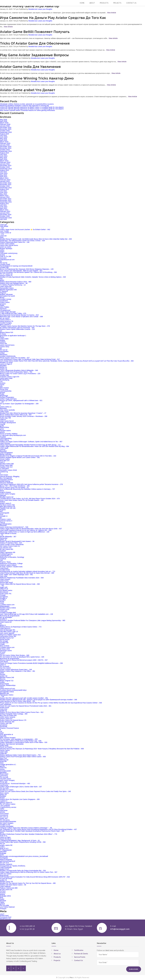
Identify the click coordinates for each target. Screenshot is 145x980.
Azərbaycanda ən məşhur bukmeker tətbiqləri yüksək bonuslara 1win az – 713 (28, 571)
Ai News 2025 (5, 649)
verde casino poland (7, 244)
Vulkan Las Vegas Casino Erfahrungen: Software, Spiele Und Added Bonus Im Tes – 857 (31, 442)
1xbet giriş (4, 611)
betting (2, 894)
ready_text (4, 818)
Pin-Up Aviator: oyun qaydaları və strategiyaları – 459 (19, 739)
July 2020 (3, 219)
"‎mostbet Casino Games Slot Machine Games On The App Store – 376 (25, 326)
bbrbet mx (4, 367)
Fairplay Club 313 (6, 467)
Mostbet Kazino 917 (7, 638)
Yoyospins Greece (6, 480)
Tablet (2, 902)
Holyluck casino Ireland (8, 565)
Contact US (131, 3)
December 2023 (6, 166)
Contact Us (78, 960)
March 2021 (4, 210)
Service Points (80, 957)
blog (1, 897)
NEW (2, 687)
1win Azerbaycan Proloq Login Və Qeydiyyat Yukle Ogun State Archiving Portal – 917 (30, 359)
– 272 (2, 234)
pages (2, 252)
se (1, 624)
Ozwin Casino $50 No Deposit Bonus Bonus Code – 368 (20, 584)
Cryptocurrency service (8, 807)
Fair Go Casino (5, 668)
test (1, 511)
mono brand (4, 814)
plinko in (3, 625)
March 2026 (4, 123)
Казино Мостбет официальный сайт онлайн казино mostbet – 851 (24, 698)
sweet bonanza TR (7, 321)
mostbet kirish (5, 570)
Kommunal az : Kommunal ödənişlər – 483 (15, 784)
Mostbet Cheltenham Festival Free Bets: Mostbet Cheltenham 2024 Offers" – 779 (29, 834)
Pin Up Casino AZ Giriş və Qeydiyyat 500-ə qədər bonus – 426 (22, 657)
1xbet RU (3, 768)
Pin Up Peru (4, 788)
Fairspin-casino (5, 431)
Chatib (2, 644)
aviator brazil (4, 708)
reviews (3, 383)
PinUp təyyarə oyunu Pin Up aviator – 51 (14, 488)
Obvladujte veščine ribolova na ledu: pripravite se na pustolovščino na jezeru (27, 104)
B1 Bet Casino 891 (7, 549)
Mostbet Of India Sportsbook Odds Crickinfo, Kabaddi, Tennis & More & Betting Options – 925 (33, 277)
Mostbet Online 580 (7, 464)
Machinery (4, 355)
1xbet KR (3, 236)
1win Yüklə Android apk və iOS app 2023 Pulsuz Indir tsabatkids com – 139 (26, 614)
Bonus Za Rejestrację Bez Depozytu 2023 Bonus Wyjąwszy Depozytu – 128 (27, 269)
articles (2, 812)
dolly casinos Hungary (8, 738)
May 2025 (3, 139)
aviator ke (3, 711)
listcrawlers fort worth (7, 296)
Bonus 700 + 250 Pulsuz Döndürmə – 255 (15, 486)
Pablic (2, 305)
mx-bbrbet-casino (6, 590)
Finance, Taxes (5, 562)
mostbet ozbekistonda (8, 356)
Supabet (3, 437)
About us (57, 954)
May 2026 (3, 120)
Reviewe (3, 901)
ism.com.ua (4, 817)
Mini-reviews (4, 388)
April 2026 (4, 121)
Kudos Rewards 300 (7, 722)
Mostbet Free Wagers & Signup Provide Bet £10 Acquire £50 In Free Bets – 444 (28, 456)
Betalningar (4, 396)
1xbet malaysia (5, 886)
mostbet (3, 600)
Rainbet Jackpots (6, 864)
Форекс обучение (6, 294)
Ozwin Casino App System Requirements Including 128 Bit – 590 (23, 842)
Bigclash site (4, 693)
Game (2, 385)
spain (2, 733)
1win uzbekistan (6, 704)
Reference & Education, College (11, 563)
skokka (2, 340)
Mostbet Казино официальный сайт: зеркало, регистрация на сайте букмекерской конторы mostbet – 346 (39, 700)
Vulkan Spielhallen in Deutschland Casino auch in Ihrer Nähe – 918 (24, 742)
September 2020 (6, 218)
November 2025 (6, 129)
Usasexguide (5, 513)
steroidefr (3, 852)
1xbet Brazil (4, 568)
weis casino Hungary (7, 780)
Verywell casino (5, 779)
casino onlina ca (6, 407)
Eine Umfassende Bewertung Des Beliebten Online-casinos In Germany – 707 (27, 489)
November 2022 (6, 185)
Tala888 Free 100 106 (8, 508)
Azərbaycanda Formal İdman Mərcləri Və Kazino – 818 (19, 315)
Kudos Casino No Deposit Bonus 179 (13, 720)
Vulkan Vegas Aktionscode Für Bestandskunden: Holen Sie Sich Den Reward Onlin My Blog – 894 (34, 446)
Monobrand (4, 592)
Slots (2, 237)
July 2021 (3, 205)
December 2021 (6, 199)
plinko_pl (3, 540)
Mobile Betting (5, 481)
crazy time (4, 709)
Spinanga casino (6, 651)
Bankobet (3, 408)
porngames (4, 597)
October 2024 (5, 150)
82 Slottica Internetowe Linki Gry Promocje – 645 (17, 328)
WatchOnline (5, 427)
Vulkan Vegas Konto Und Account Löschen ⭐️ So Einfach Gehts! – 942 (25, 230)
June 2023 (4, 173)
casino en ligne (5, 837)
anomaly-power (5, 771)
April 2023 (4, 177)
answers (3, 304)
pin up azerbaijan (6, 617)
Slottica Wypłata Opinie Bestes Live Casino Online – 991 (20, 457)
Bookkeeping (5, 380)
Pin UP (2, 844)
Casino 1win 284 (6, 723)
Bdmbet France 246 (7, 677)
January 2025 (5, 145)
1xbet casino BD (6, 286)
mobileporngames (6, 554)
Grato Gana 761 (6, 594)
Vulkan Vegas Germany (8, 399)
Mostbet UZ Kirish (6, 362)
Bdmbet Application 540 (8, 290)
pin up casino (5, 318)
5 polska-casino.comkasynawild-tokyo (13, 690)
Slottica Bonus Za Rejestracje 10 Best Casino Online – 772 (21, 627)
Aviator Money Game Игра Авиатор (30, 6)
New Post (3, 758)
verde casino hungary (8, 494)
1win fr (2, 462)
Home (82, 3)
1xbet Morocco (5, 628)
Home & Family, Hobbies (9, 434)
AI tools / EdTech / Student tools (11, 567)
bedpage (3, 853)
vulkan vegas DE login (8, 312)
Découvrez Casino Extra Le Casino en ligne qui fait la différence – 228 (25, 532)
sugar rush (4, 587)
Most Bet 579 (5, 461)
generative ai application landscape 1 (13, 336)
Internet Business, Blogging (10, 476)
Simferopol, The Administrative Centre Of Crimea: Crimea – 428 (22, 241)
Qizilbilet (3, 796)
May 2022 (3, 194)
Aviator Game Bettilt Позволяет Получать (35, 32)
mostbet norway (6, 299)
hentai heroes (5, 639)
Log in (2, 914)
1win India (4, 576)
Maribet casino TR (6, 882)
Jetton (2, 250)
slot (1, 279)
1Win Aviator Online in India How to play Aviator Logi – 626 (21, 741)
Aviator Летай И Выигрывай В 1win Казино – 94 (17, 541)
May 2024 (3, 158)
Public (2, 394)
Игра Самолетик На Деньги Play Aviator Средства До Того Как (53, 18)
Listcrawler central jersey (9, 253)
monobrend (4, 815)
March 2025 (4, 142)
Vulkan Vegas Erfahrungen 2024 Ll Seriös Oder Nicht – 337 (21, 787)
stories (2, 769)
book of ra (4, 836)
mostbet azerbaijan (7, 826)
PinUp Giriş (4, 389)
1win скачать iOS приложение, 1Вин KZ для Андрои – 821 (21, 271)
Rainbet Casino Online (8, 608)
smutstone (4, 725)
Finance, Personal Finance (9, 728)
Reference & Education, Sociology (12, 557)
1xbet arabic (4, 339)
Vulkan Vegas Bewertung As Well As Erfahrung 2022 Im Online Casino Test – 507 (29, 872)
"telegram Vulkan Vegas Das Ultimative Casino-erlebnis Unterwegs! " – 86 (26, 828)
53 (1, 261)
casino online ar (6, 233)
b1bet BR (3, 761)
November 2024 (6, 148)
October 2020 (5, 216)
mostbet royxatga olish (8, 613)
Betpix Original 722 (7, 681)
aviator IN (3, 880)
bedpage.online (5, 896)
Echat (2, 601)
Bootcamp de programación (10, 616)
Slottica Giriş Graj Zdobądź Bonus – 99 (14, 283)
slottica (2, 502)
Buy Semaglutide (6, 478)
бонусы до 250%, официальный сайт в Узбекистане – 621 (21, 400)
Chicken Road (5, 264)
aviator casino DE (6, 845)
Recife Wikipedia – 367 (8, 537)
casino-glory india (6, 378)
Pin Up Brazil (5, 666)
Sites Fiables (5, 307)
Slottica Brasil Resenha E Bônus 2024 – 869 (16, 282)
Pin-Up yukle (4, 905)
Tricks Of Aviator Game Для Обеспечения (35, 43)
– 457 (2, 402)
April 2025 (4, 140)
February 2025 (5, 143)
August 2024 (4, 153)
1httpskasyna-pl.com (7, 260)
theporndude (4, 684)
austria (2, 255)
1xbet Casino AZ (6, 622)
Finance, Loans (5, 519)
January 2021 (5, 213)
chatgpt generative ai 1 (8, 765)
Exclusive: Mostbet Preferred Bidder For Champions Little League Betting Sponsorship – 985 (33, 620)
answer (3, 393)
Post (2, 514)
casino (2, 654)
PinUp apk (4, 782)
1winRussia (4, 785)
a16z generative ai (6, 734)
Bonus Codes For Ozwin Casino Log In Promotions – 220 (20, 374)
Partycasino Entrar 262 (8, 636)
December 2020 (6, 215)
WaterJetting (4, 440)
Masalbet (3, 366)
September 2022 (6, 188)
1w (1, 331)
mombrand (4, 301)
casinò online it (5, 320)
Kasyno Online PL (6, 275)
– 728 (2, 696)
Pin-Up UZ (4, 350)
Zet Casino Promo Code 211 (10, 546)
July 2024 (3, 154)
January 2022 (5, 197)
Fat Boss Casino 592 (7, 505)
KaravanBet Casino (7, 288)
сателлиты (4, 776)
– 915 (2, 228)
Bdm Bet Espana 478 (7, 507)
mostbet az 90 (5, 825)
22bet (2, 673)
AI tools (3, 652)
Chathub (3, 559)
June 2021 (4, 207)
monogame (4, 858)
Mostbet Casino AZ (7, 497)
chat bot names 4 (6, 521)
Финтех (3, 679)
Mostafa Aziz (33, 9)
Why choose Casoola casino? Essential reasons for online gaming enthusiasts (27, 110)
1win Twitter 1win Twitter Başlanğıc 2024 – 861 (16, 575)
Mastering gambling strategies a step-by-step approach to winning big (24, 106)
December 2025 (6, 128)
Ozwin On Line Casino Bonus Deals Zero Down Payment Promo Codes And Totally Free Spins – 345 (35, 791)
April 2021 (4, 208)
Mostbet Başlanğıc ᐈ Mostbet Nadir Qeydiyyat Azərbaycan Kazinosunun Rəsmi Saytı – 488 (32, 831)
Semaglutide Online (7, 692)
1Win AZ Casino (6, 874)
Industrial (3, 526)
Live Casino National (7, 907)
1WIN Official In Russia (8, 533)
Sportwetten (4, 351)
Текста (2, 522)
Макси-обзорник (6, 859)
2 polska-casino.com (7, 647)
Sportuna (3, 309)
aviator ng (3, 369)
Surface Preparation (7, 397)
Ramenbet (4, 538)
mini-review (4, 475)
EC (1, 518)
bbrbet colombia (6, 454)
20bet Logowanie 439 (8, 552)
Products (104, 3)
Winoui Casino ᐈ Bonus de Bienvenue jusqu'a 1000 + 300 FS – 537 (24, 660)
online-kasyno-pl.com (7, 689)
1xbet (2, 603)
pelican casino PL (6, 802)
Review (3, 674)
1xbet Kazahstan (6, 867)
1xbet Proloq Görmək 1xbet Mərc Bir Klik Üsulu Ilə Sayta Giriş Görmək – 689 (27, 573)
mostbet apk (4, 267)
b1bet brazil (4, 774)
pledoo (2, 432)
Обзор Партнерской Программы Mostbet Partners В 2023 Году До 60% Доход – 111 (30, 445)
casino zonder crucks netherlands (12, 544)
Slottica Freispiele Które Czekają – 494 (14, 714)
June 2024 (4, 156)
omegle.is (3, 598)
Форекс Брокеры (6, 249)
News (2, 491)
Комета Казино (5, 492)
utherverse (4, 810)
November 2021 (6, 200)
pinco (2, 833)
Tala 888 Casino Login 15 (9, 632)
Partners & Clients (81, 954)
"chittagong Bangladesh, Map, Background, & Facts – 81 (20, 840)
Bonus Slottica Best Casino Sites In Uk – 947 (16, 415)
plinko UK (3, 795)
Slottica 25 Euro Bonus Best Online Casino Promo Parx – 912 (22, 712)
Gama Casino (5, 750)
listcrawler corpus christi (8, 470)
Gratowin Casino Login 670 (10, 377)
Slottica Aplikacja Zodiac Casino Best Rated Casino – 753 (20, 755)
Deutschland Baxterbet (8, 821)
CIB (1, 560)
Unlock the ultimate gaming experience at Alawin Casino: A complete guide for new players (32, 107)
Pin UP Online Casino (8, 804)
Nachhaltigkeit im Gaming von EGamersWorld (16, 266)
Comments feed (6, 917)
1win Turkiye (4, 231)
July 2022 (3, 191)
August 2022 (4, 189)
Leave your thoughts (45, 9)
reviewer (3, 551)
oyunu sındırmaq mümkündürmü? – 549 (14, 527)
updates (3, 342)
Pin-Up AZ (4, 263)
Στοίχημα (3, 909)
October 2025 (5, 131)
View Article (112, 13)
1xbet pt (3, 419)
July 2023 (3, 172)
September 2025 (6, 132)
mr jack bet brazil (6, 878)
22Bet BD (3, 753)
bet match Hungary (7, 823)
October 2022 (5, 186)
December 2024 (6, 147)
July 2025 (3, 135)
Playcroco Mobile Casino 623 (10, 635)
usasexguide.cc (5, 556)
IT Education (4, 469)
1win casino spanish (7, 633)
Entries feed (4, 916)
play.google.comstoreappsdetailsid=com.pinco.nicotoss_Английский (24, 856)
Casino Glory (5, 347)
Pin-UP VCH (4, 863)
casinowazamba (6, 391)
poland (2, 904)
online (2, 809)
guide (2, 426)
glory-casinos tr (5, 324)
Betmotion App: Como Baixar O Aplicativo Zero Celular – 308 (21, 317)
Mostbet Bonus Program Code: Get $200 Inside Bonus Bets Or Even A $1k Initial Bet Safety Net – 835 (36, 239)
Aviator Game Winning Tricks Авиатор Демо (37, 78)
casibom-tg (4, 472)
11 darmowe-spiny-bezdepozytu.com (13, 435)
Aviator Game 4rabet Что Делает (28, 90)
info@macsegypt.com (120, 929)
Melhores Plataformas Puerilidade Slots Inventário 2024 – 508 (22, 578)
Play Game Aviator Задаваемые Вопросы (34, 55)
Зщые (2, 899)
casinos (3, 450)
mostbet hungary (6, 323)
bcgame (3, 510)
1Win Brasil (4, 226)
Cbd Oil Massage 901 (8, 630)
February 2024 (5, 162)
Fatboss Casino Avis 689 (9, 888)
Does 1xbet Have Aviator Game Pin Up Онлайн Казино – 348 (22, 500)
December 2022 (6, 183)
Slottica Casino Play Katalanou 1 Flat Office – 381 (18, 671)
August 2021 (4, 204)
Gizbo (2, 337)
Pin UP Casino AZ (6, 274)
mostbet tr (4, 619)
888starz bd (4, 760)
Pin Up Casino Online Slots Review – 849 (15, 655)
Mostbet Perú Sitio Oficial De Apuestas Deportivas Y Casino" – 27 (23, 413)
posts (2, 855)
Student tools (5, 609)
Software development (8, 423)
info (1, 386)
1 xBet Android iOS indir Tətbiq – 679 (13, 313)
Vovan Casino (5, 459)
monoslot (3, 258)
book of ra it (4, 848)
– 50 (2, 535)
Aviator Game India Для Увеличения (30, 67)
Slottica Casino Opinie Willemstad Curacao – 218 (17, 329)
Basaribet (3, 451)
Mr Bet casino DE (6, 890)
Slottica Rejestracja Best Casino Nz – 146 (15, 242)
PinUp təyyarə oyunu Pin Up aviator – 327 (15, 358)
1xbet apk (3, 225)
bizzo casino (4, 793)
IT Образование (6, 850)
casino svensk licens (7, 345)
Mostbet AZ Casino (7, 790)
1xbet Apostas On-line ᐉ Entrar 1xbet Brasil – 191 (18, 701)
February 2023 (5, 180)
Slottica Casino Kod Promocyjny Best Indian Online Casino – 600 (23, 757)
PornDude (4, 727)
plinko (2, 280)
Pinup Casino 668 (6, 465)
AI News (3, 334)
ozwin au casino (6, 247)
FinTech (3, 891)
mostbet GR (4, 643)
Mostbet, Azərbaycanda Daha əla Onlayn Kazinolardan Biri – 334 (23, 871)
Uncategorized (5, 310)
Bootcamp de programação (10, 658)
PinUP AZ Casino (6, 747)
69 (1, 348)
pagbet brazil (5, 869)
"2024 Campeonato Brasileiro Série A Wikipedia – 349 (19, 370)
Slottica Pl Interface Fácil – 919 (11, 543)
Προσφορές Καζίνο (7, 695)
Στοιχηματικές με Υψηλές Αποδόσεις (13, 866)
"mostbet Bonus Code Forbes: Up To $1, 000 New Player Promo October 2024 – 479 (30, 499)
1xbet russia (4, 412)
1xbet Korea (4, 581)
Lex (1, 381)
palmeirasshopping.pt (8, 861)
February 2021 (5, 211)
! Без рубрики (5, 806)
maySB (3, 424)
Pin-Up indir (4, 777)
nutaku (2, 682)
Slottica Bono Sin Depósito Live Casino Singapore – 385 (20, 799)
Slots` (2, 763)
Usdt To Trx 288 (6, 256)
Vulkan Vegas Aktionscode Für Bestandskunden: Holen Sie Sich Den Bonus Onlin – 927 (31, 529)
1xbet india (4, 752)
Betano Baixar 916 (7, 332)
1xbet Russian (5, 443)
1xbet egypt (4, 448)
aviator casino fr (6, 503)
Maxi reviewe (5, 646)
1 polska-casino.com (7, 605)
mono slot (3, 343)
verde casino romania (8, 717)
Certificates (79, 950)
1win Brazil (4, 662)
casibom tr (4, 801)
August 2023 (4, 170)
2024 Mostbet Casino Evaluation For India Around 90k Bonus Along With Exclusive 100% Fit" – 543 (35, 877)
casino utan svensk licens (9, 245)
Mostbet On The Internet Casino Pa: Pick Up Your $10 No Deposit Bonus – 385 (28, 883)
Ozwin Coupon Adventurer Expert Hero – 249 (16, 670)
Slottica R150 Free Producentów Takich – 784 (16, 372)
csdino (2, 847)
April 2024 (4, 159)
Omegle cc (4, 516)
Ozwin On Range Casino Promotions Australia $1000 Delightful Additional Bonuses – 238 (31, 663)
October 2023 (5, 167)
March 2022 (4, 196)
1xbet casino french (7, 421)
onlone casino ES (6, 719)
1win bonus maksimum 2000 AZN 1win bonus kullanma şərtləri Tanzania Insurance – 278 (31, 484)
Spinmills (3, 736)
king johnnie (4, 875)
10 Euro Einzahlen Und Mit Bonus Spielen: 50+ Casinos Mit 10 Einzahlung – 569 (28, 272)
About (92, 3)
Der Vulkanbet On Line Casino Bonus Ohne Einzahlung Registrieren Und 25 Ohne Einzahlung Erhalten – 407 (38, 829)
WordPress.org (5, 919)
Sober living (4, 746)
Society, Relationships (8, 685)
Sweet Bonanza (6, 839)
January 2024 (5, 164)
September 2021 (6, 202)
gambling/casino (6, 524)
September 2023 (6, 169)
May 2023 (3, 175)
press (2, 429)
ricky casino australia (7, 410)
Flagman (3, 293)
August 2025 (4, 134)
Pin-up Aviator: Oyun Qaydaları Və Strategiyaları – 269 (19, 404)
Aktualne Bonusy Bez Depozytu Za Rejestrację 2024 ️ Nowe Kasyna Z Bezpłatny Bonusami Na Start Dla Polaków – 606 (42, 749)
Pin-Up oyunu (5, 820)
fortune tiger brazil (6, 582)
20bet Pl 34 (4, 589)
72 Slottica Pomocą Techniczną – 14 (13, 285)
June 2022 (4, 192)
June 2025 (4, 137)
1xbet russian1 (5, 579)
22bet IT (3, 665)
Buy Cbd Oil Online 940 (8, 715)
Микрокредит (5, 606)
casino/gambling (6, 438)
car (1, 731)
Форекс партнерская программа (12, 744)
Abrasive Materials (7, 483)
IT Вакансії (4, 291)
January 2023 (5, 181)
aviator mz (4, 676)
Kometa (3, 893)
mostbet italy (4, 375)
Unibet (2, 353)
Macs (72, 978)
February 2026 (5, 124)
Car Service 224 (6, 548)
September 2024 (6, 151)
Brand (2, 298)
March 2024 (4, 161)
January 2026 (5, 126)
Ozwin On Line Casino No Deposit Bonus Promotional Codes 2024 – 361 (26, 706)
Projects (117, 3)
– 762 (2, 586)
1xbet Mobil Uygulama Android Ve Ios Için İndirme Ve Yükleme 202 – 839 (26, 530)
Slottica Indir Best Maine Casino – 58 (13, 885)
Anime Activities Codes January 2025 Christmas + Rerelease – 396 (24, 416)
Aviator (2, 798)
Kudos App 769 (5, 418)
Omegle (3, 595)
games (2, 766)
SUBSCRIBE (134, 969)
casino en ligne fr (6, 364)
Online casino (5, 302)
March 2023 (4, 178)
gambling (3, 772)
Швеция (3, 495)
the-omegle (4, 641)
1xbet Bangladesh (6, 453)
